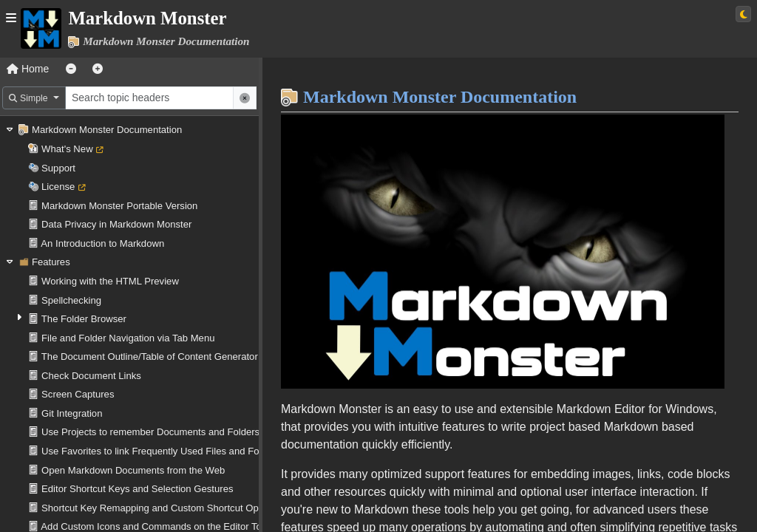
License (58, 187)
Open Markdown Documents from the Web (133, 470)
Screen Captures (78, 394)
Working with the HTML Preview (110, 281)
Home (28, 69)
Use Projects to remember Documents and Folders (150, 432)
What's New (67, 149)
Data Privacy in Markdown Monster (116, 224)
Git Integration (72, 413)
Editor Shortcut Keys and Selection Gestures (137, 489)
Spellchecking (71, 300)
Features (51, 262)
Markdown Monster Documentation (107, 130)
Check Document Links (91, 376)
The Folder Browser (84, 319)
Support (58, 168)
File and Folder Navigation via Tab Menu (128, 338)
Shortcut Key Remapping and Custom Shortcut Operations (167, 508)
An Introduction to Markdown (102, 243)
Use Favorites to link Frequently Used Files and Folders (161, 451)
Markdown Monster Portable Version (119, 206)
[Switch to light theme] (743, 14)
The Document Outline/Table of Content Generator (150, 357)
